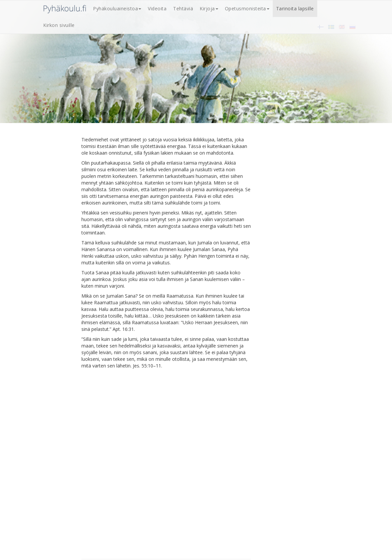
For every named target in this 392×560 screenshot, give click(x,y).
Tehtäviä (183, 8)
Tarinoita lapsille (295, 8)
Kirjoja (209, 8)
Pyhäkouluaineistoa (117, 8)
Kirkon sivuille (59, 25)
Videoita (157, 8)
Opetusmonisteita (247, 8)
